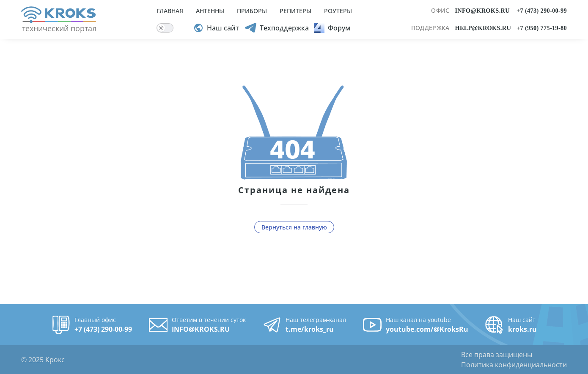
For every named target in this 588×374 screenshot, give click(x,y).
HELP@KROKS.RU (483, 28)
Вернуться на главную (294, 227)
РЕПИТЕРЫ (295, 11)
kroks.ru (522, 329)
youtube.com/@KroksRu (427, 329)
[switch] (165, 28)
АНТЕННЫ (210, 11)
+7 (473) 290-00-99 (542, 11)
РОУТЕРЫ (338, 11)
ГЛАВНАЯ (170, 11)
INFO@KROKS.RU (482, 11)
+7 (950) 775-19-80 (542, 28)
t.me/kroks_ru (310, 329)
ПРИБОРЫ (252, 11)
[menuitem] (254, 19)
